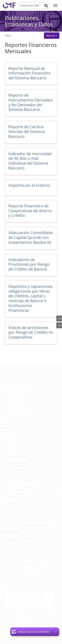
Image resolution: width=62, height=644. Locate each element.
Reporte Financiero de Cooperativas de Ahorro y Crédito (30, 211)
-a (60, 325)
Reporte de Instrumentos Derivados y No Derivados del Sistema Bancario (31, 102)
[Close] (55, 631)
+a (60, 318)
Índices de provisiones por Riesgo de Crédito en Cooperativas (31, 332)
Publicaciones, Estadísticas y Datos (29, 20)
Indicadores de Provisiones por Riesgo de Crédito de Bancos (29, 264)
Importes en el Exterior (29, 185)
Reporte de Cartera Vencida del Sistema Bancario (27, 131)
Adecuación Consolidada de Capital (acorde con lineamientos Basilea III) (31, 237)
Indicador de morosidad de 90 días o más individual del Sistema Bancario (30, 161)
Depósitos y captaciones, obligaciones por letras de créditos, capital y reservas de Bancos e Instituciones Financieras (31, 298)
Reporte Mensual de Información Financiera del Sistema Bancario (30, 73)
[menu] (55, 5)
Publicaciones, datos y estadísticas (33, 35)
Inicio (8, 35)
